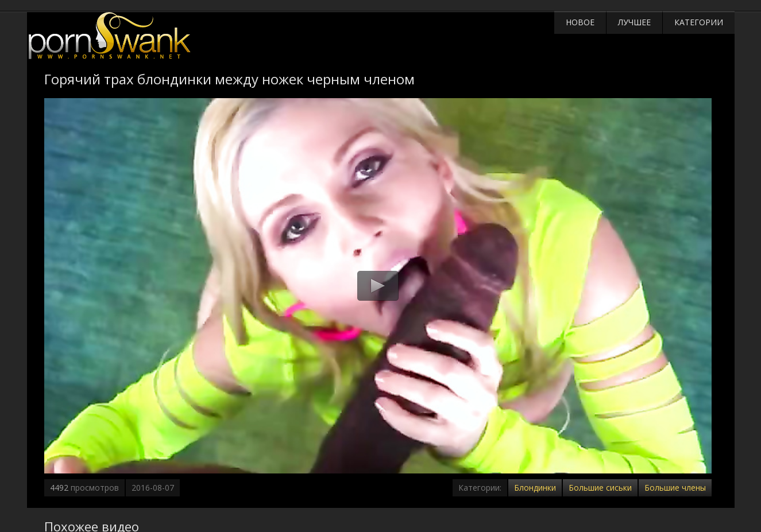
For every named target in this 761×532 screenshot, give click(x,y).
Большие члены (675, 488)
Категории (699, 22)
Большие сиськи (600, 488)
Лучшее (634, 22)
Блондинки (535, 488)
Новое (580, 22)
